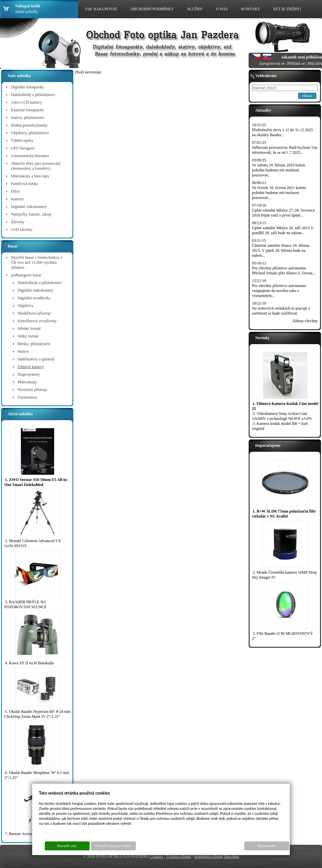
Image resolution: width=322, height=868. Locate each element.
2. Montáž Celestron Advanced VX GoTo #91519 (33, 543)
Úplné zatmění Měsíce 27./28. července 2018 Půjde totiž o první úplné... (283, 213)
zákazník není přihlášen (302, 57)
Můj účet (315, 63)
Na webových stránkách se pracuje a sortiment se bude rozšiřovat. (281, 311)
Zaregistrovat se (272, 63)
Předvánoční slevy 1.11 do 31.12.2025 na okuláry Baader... (282, 132)
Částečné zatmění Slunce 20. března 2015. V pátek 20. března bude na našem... (281, 250)
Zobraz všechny (305, 321)
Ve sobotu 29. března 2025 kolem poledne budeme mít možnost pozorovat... (279, 170)
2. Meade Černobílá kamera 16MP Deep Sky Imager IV (284, 575)
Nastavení (266, 846)
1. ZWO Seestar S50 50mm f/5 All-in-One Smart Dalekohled (36, 482)
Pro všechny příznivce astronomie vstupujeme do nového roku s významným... (279, 291)
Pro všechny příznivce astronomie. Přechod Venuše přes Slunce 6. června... (284, 271)
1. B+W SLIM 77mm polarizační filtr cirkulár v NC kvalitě (284, 514)
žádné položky (27, 12)
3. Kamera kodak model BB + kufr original (280, 426)
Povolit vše (67, 846)
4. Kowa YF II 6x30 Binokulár (30, 663)
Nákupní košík (28, 6)
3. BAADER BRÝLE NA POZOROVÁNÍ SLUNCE (26, 604)
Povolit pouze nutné (113, 846)
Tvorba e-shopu (179, 856)
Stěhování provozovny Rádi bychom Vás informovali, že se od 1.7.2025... (285, 150)
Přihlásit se (296, 63)
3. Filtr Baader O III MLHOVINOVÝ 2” (282, 636)
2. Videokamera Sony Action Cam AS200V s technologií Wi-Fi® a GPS (282, 416)
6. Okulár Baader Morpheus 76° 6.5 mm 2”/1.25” (37, 775)
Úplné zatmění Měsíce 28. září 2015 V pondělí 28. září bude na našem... (283, 230)
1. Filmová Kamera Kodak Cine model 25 (285, 406)
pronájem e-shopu (208, 856)
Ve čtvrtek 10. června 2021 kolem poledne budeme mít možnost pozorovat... (279, 193)
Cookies (157, 856)
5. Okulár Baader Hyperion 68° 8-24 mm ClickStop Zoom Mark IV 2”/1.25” (37, 714)
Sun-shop (231, 856)
